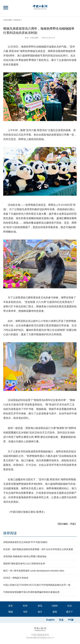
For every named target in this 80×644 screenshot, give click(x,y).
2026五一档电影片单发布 (16, 578)
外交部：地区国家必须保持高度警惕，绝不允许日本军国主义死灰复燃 (38, 549)
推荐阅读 (10, 533)
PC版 (71, 620)
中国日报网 (7, 20)
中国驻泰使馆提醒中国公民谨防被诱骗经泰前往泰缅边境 (31, 592)
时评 (25, 606)
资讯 (40, 606)
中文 (61, 620)
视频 (11, 612)
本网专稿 (17, 20)
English (50, 620)
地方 (40, 612)
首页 (11, 606)
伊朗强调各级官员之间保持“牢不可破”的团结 (25, 542)
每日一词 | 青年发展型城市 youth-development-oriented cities (34, 571)
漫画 (55, 612)
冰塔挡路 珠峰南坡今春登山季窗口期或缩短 (25, 556)
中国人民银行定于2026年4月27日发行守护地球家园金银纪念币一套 (37, 585)
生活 (69, 606)
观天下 (69, 612)
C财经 (55, 606)
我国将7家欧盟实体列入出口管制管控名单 (24, 564)
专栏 (25, 612)
